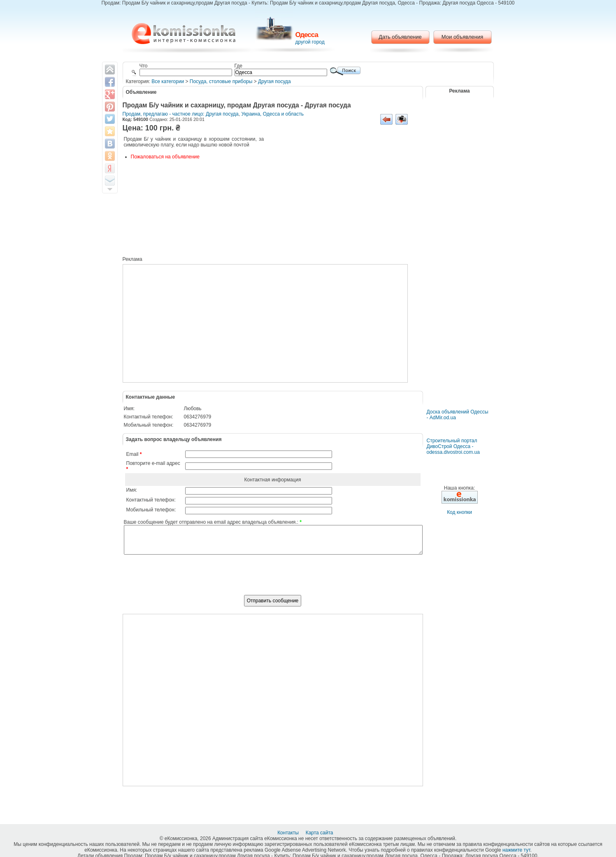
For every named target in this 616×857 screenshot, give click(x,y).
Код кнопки (459, 512)
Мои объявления (462, 37)
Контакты (289, 833)
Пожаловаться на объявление (165, 157)
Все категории (168, 81)
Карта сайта (320, 833)
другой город (310, 42)
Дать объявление (400, 37)
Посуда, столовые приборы (221, 81)
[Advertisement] (342, 197)
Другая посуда (274, 81)
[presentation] (273, 579)
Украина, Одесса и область (272, 114)
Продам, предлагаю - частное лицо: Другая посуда (181, 114)
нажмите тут (516, 850)
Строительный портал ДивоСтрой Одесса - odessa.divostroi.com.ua (453, 446)
